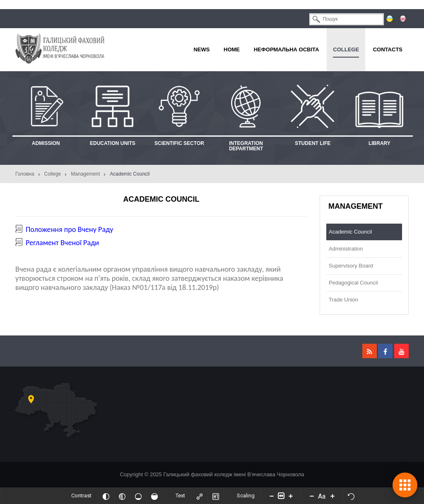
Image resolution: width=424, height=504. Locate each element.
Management (85, 174)
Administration (346, 249)
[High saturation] (154, 496)
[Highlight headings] (216, 496)
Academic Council (350, 232)
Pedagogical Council (353, 283)
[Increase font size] (332, 496)
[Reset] (351, 496)
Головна (25, 174)
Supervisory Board (351, 266)
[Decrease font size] (312, 496)
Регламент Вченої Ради (62, 243)
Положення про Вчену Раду (69, 229)
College (53, 174)
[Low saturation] (138, 496)
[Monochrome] (122, 496)
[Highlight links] (200, 496)
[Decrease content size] (272, 496)
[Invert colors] (106, 496)
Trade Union (343, 300)
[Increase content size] (291, 496)
